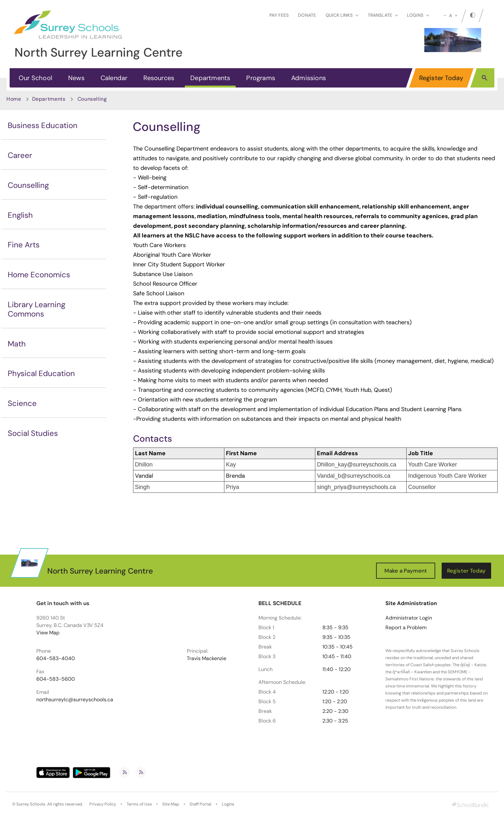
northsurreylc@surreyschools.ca (75, 700)
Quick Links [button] (342, 15)
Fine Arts (24, 245)
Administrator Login (409, 618)
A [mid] (450, 15)
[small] (445, 15)
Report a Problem (406, 628)
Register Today (441, 78)
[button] (485, 78)
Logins (228, 804)
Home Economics (39, 275)
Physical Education (41, 373)
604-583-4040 (56, 659)
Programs (261, 78)
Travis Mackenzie (207, 659)
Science (22, 403)
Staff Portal (200, 804)
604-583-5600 (56, 679)
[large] (456, 15)
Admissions (309, 78)
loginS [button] (418, 15)
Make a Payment (406, 571)
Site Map (171, 804)
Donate (307, 15)
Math (17, 344)
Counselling (28, 185)
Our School (35, 78)
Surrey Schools (31, 804)
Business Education (43, 125)
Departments (210, 78)
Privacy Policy (103, 804)
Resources (159, 78)
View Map (48, 633)
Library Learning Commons (36, 309)
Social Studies (33, 433)
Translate (383, 15)
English (20, 215)
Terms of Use (139, 804)
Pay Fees (279, 15)
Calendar (114, 78)
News (76, 78)
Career (20, 155)
